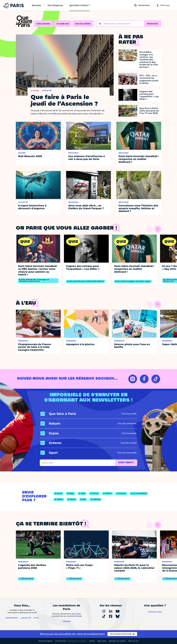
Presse (92, 641)
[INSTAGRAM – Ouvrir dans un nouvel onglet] (133, 379)
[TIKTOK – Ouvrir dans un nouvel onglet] (156, 379)
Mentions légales (46, 641)
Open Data (102, 641)
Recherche (153, 24)
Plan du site (133, 641)
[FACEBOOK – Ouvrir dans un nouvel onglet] (144, 379)
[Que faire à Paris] (58, 414)
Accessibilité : (71, 641)
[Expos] (50, 433)
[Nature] (50, 424)
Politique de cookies (117, 641)
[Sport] (49, 453)
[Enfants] (51, 443)
